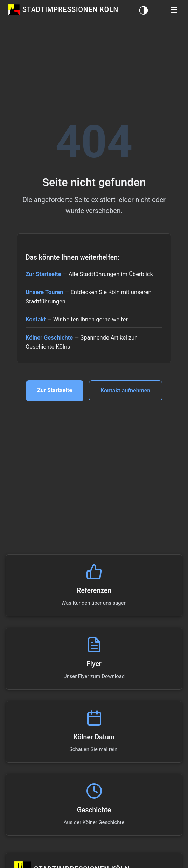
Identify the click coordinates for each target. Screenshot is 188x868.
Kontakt (36, 319)
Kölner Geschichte (49, 338)
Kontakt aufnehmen (126, 391)
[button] (174, 10)
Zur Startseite (43, 274)
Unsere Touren (44, 292)
